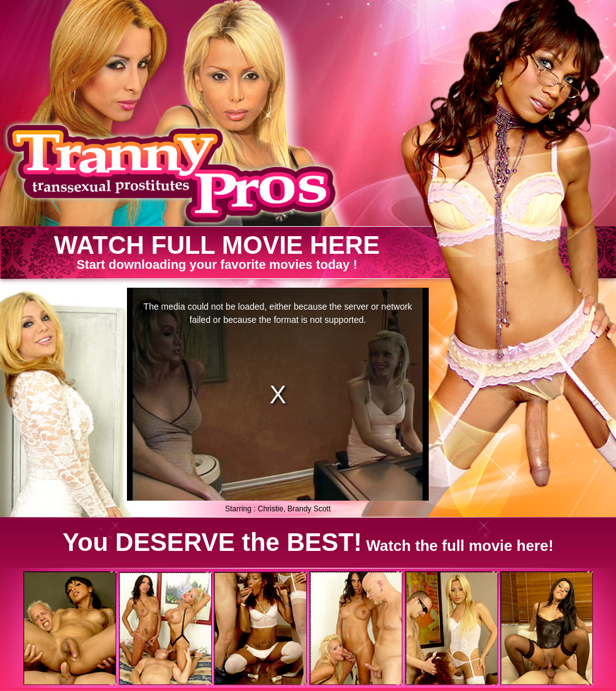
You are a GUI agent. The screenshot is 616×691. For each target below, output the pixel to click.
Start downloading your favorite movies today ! (217, 252)
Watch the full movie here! (308, 542)
